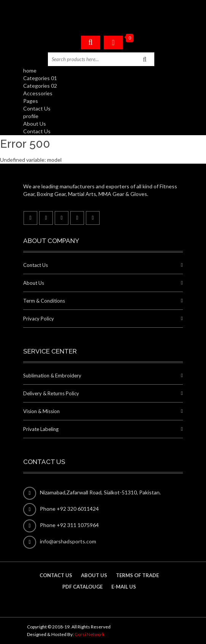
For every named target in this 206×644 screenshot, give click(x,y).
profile (31, 116)
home (30, 70)
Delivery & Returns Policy (51, 393)
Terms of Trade (137, 575)
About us (94, 575)
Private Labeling (41, 429)
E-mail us (124, 587)
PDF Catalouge (82, 587)
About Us (35, 124)
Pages (31, 101)
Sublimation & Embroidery (52, 376)
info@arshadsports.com (68, 541)
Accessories (38, 93)
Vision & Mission (41, 411)
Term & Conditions (44, 301)
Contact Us (37, 108)
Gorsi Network (90, 634)
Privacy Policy (39, 319)
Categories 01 (40, 78)
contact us (56, 575)
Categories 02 (40, 86)
